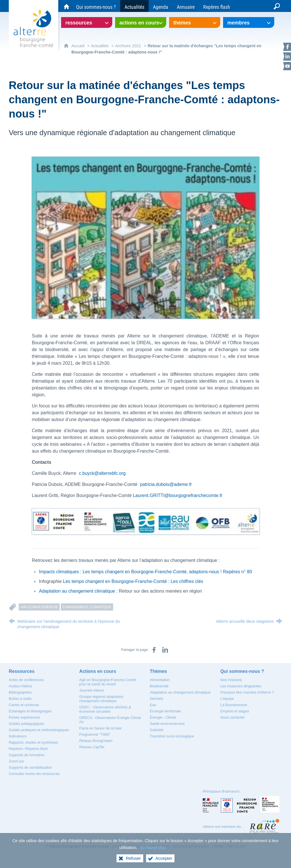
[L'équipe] (227, 699)
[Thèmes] (158, 671)
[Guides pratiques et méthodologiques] (39, 730)
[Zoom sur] (16, 761)
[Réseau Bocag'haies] (96, 741)
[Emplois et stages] (235, 711)
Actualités (100, 46)
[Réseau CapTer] (92, 747)
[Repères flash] (217, 6)
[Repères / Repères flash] (28, 749)
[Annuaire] (186, 6)
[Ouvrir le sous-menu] (87, 22)
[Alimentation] (160, 680)
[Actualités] (134, 6)
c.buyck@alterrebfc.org (102, 473)
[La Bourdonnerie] (234, 705)
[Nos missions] (231, 680)
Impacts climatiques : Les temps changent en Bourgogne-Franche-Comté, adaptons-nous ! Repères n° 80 (145, 572)
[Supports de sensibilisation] (30, 767)
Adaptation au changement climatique (77, 591)
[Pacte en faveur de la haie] (100, 728)
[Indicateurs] (18, 736)
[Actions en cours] (98, 671)
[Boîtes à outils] (20, 699)
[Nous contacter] (232, 717)
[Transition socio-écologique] (172, 736)
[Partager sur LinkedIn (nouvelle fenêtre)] (165, 650)
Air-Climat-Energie (39, 607)
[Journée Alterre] (92, 690)
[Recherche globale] (277, 6)
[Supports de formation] (27, 755)
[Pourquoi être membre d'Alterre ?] (247, 692)
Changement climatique (87, 607)
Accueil (78, 46)
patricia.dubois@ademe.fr (166, 484)
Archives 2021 (128, 46)
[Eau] (153, 705)
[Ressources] (22, 671)
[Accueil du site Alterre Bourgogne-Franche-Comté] (66, 6)
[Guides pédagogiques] (27, 724)
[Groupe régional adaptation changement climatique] (101, 699)
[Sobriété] (157, 730)
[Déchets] (156, 699)
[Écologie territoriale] (165, 711)
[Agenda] (161, 6)
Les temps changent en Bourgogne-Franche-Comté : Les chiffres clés (133, 581)
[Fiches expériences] (24, 717)
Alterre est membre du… (224, 827)
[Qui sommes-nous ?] (96, 6)
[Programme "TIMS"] (95, 734)
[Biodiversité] (159, 686)
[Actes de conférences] (26, 680)
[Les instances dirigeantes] (241, 686)
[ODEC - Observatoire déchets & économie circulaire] (105, 709)
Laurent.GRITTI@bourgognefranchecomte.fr (178, 495)
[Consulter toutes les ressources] (34, 774)
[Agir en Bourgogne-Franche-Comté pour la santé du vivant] (108, 682)
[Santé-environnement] (167, 724)
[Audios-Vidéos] (20, 686)
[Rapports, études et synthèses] (33, 742)
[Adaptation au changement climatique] (180, 692)
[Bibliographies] (20, 692)
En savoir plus (153, 853)
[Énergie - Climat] (163, 717)
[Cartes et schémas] (24, 705)
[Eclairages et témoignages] (30, 711)
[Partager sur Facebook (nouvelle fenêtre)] (154, 650)
